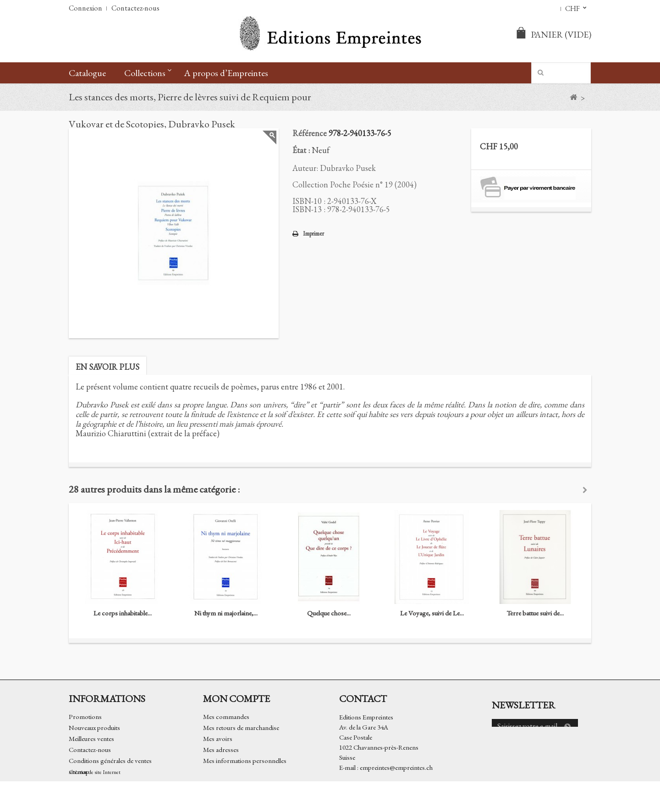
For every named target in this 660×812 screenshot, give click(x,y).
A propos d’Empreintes (226, 73)
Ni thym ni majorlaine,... (226, 613)
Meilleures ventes (91, 738)
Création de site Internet (95, 803)
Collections (145, 73)
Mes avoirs (218, 738)
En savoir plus (107, 367)
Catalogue (87, 73)
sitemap (79, 771)
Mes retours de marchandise (241, 727)
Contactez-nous (135, 8)
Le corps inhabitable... (123, 613)
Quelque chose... (329, 613)
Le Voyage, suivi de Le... (432, 613)
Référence (310, 133)
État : (301, 150)
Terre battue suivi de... (535, 613)
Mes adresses (221, 749)
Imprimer (313, 233)
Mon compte (236, 698)
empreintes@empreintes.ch (396, 767)
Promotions (85, 716)
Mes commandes (226, 716)
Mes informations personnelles (245, 760)
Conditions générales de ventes (110, 760)
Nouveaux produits (94, 727)
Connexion (85, 8)
